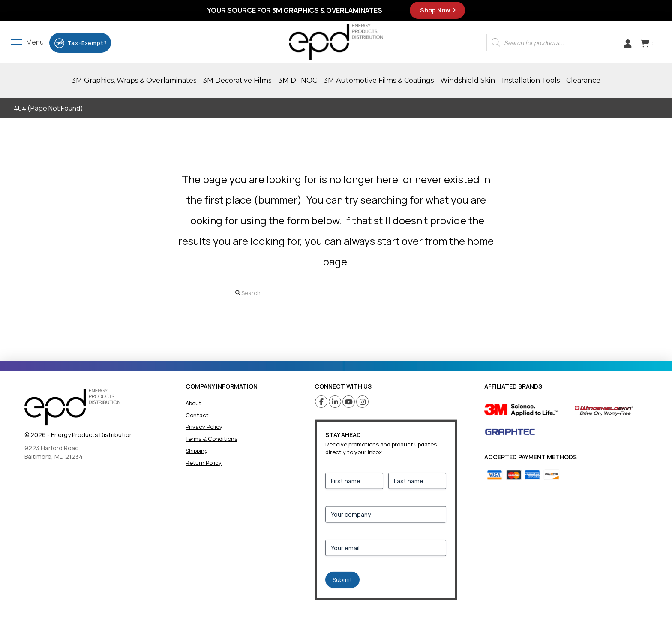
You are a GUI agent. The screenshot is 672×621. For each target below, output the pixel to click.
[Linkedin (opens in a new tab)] (335, 402)
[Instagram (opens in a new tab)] (362, 402)
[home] (72, 407)
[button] (27, 42)
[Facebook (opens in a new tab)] (321, 402)
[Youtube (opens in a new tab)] (349, 402)
